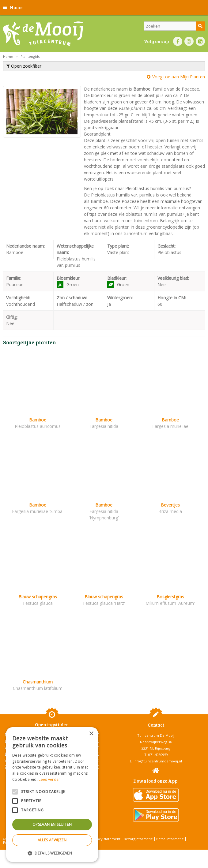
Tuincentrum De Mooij (156, 735)
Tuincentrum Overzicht (119, 853)
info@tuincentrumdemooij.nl (158, 761)
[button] (52, 853)
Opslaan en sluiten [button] (52, 824)
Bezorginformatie (138, 839)
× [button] (91, 734)
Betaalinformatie (170, 839)
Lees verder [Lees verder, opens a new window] (49, 779)
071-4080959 (158, 755)
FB (178, 41)
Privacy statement (106, 839)
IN (189, 41)
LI (200, 41)
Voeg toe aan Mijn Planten (179, 77)
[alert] (52, 795)
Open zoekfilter (24, 66)
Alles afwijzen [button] (52, 840)
